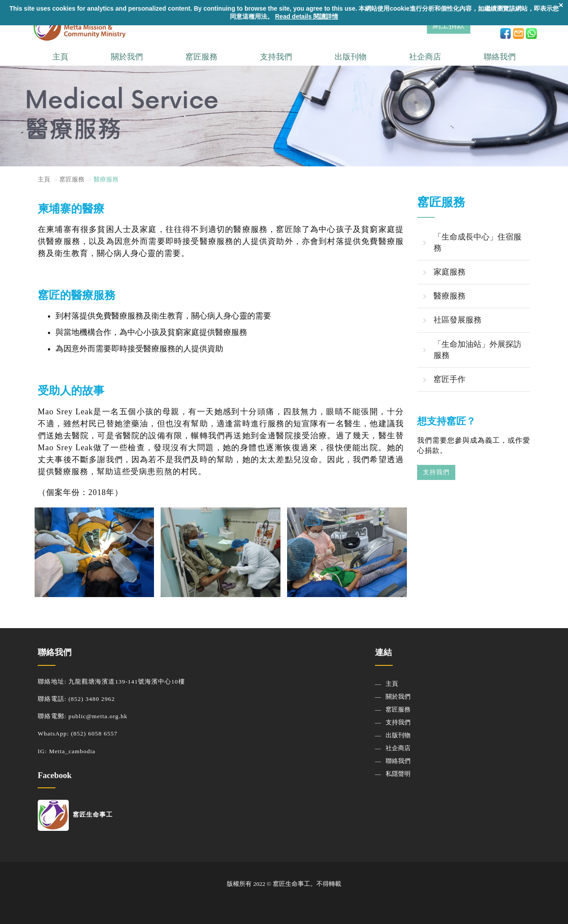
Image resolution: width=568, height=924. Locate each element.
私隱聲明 (398, 774)
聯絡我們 (500, 57)
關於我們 (127, 57)
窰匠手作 (450, 379)
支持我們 (276, 57)
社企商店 (425, 57)
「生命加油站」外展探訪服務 (477, 350)
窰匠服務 (201, 57)
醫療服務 (450, 296)
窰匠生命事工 (75, 815)
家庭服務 (450, 272)
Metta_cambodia (72, 751)
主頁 (60, 57)
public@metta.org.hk (98, 716)
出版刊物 (351, 57)
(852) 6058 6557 (94, 733)
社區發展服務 (458, 320)
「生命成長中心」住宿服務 (477, 242)
